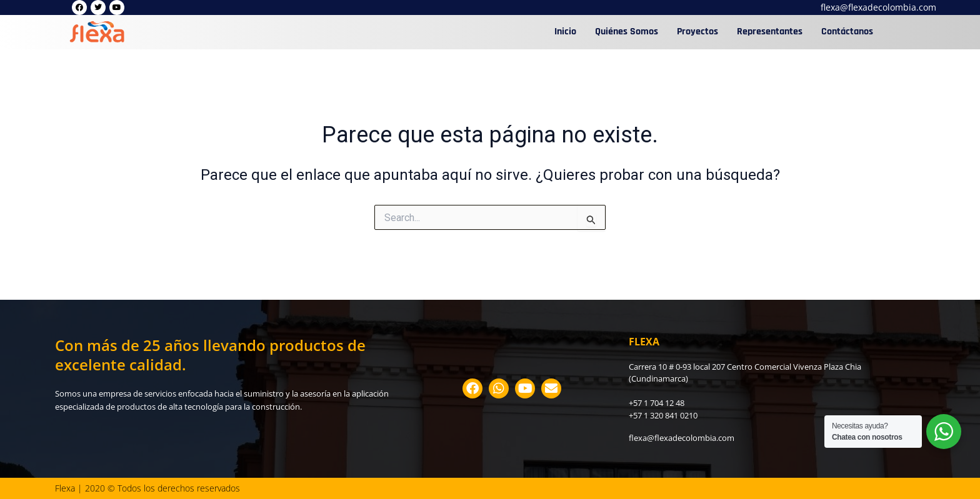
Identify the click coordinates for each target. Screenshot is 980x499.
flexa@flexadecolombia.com (878, 7)
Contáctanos (847, 32)
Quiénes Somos (627, 32)
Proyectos (697, 32)
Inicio (565, 32)
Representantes (770, 32)
